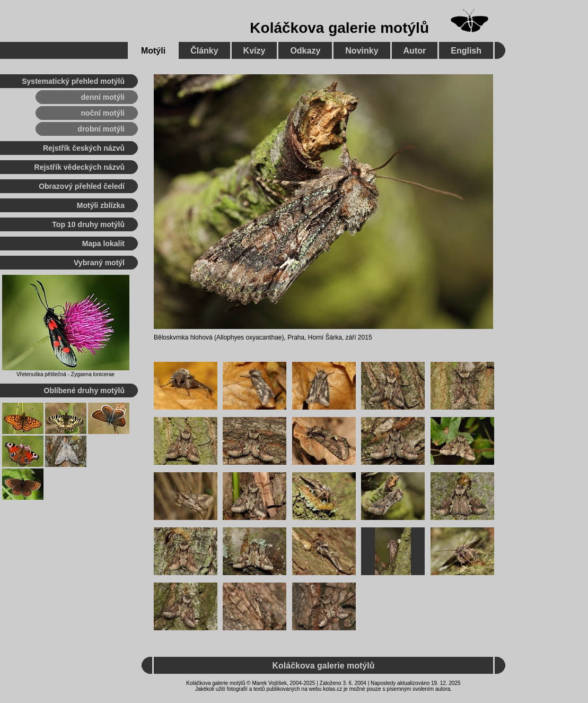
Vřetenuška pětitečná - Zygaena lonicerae (65, 374)
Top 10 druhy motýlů (88, 224)
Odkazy (305, 51)
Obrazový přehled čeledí (82, 186)
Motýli (153, 51)
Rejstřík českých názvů (84, 148)
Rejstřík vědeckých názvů (80, 167)
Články (204, 51)
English (466, 51)
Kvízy (254, 51)
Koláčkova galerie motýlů (339, 28)
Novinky (362, 51)
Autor (415, 51)
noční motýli (103, 113)
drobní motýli (101, 129)
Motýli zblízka (101, 205)
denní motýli (103, 97)
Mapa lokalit (103, 244)
